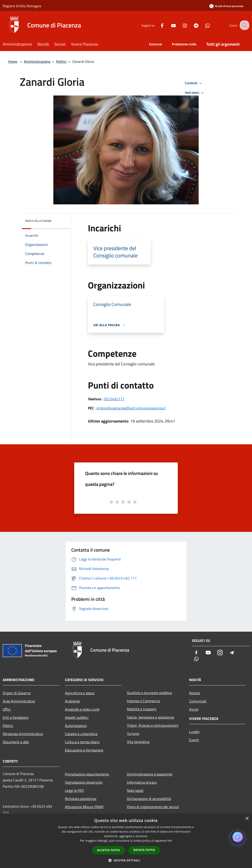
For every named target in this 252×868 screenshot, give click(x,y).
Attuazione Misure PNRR (84, 807)
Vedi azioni (195, 93)
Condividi (194, 83)
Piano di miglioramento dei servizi (153, 807)
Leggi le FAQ (74, 790)
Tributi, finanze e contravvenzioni (153, 725)
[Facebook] (158, 25)
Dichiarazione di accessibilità (149, 799)
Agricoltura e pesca (80, 693)
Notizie (195, 693)
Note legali (135, 790)
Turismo (133, 734)
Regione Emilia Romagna (22, 6)
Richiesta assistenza (81, 799)
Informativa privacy (142, 782)
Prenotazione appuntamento (87, 774)
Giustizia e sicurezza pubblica (149, 693)
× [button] (247, 819)
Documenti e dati (16, 742)
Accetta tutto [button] (109, 850)
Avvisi (194, 709)
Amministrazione (37, 61)
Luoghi (194, 732)
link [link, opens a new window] (170, 841)
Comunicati (198, 701)
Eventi (194, 740)
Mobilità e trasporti (142, 709)
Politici (61, 61)
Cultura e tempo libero (82, 742)
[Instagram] (181, 25)
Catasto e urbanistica (81, 734)
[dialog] (126, 841)
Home (13, 61)
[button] (126, 860)
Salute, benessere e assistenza (151, 717)
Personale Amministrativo (23, 734)
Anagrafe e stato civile (82, 709)
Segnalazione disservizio (84, 782)
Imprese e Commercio (143, 701)
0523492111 (114, 399)
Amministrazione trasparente (150, 774)
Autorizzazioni (76, 726)
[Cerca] (244, 25)
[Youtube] (169, 25)
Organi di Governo (17, 693)
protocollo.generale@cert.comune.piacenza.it (131, 408)
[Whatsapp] (203, 25)
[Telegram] (192, 25)
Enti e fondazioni (16, 717)
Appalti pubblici (77, 717)
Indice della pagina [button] (38, 221)
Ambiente (72, 701)
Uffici (7, 709)
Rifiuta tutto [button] (144, 850)
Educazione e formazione (84, 750)
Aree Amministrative (19, 701)
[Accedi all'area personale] (226, 6)
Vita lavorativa (138, 742)
